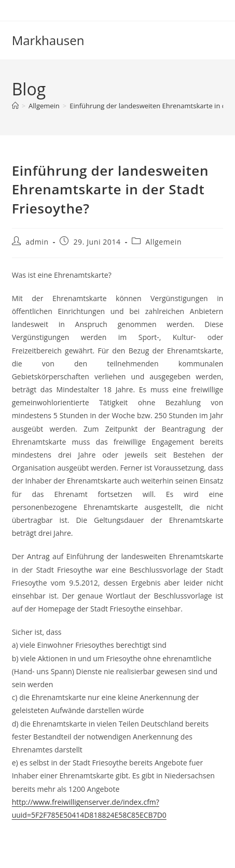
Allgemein (163, 242)
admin (37, 242)
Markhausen (48, 40)
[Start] (15, 106)
